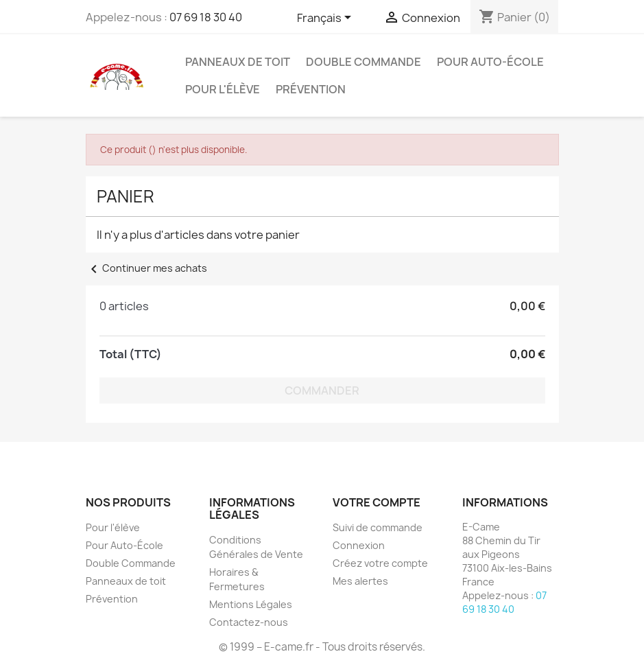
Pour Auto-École (490, 62)
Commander (322, 390)
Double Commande (363, 62)
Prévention (311, 89)
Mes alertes (360, 581)
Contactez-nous (249, 622)
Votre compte (377, 502)
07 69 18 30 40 (206, 17)
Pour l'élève (223, 89)
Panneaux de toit (238, 62)
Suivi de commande (378, 527)
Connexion (359, 545)
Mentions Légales (251, 604)
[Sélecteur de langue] (326, 19)
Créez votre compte (380, 563)
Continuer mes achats (146, 268)
